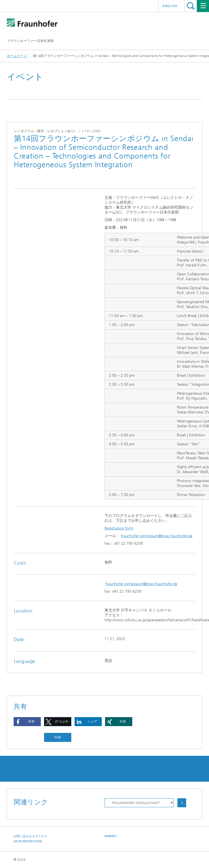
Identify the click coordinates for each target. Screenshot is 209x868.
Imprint (111, 836)
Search (191, 6)
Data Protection (28, 841)
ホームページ (17, 56)
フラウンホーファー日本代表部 (30, 41)
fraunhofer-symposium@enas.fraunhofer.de (157, 536)
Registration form (119, 528)
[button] (27, 722)
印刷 (58, 737)
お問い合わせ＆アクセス (30, 836)
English (170, 6)
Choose (182, 803)
